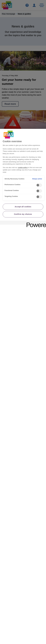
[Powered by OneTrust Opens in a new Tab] (35, 223)
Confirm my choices (23, 214)
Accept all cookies (23, 207)
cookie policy (23, 168)
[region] (23, 386)
